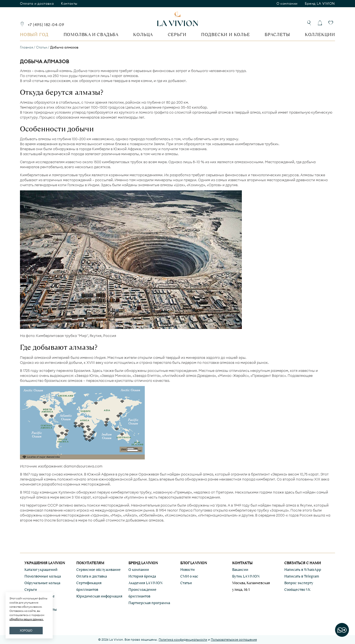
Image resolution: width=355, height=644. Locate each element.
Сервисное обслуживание (98, 570)
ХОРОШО (26, 631)
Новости (187, 570)
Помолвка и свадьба (91, 34)
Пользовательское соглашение (234, 640)
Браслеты (277, 34)
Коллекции (320, 34)
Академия (145, 583)
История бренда (142, 576)
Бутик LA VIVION (246, 576)
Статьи (186, 583)
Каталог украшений (41, 570)
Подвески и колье (225, 34)
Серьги (177, 34)
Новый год (34, 34)
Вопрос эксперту (299, 583)
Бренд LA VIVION (320, 4)
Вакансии (240, 570)
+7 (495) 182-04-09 (46, 25)
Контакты (69, 4)
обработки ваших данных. (26, 619)
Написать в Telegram (302, 576)
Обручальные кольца (42, 583)
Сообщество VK (297, 590)
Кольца (143, 34)
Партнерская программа (149, 603)
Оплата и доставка (37, 4)
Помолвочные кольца (43, 576)
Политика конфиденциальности (183, 640)
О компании (287, 4)
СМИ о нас (189, 576)
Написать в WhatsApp (303, 570)
